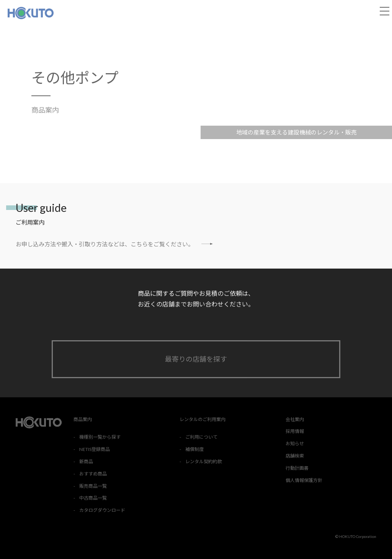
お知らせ (295, 443)
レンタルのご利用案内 (203, 419)
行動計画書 (297, 468)
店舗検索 (295, 456)
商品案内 (45, 110)
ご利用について (201, 437)
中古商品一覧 (93, 498)
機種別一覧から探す (100, 437)
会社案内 (295, 419)
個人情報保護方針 (304, 480)
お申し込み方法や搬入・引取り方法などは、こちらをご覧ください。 (114, 244)
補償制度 (194, 449)
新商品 (86, 461)
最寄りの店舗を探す (196, 359)
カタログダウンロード (102, 510)
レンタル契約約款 (204, 461)
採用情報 (295, 431)
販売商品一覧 (93, 486)
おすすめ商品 (93, 474)
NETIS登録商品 (95, 449)
